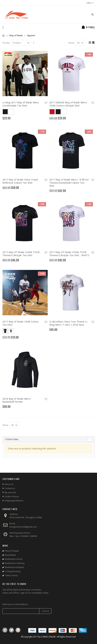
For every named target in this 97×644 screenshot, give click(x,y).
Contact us (10, 488)
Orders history (12, 496)
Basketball (10, 555)
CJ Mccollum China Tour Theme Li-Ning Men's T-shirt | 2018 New (69, 323)
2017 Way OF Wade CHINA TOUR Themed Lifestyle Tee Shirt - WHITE (69, 254)
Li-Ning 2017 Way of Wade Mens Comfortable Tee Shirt (21, 104)
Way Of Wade (12, 551)
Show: (71, 43)
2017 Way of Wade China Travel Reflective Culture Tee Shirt (20, 181)
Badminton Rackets (15, 567)
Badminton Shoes (14, 559)
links (89, 3)
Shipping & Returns (14, 501)
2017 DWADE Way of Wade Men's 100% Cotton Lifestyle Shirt (68, 104)
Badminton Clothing (15, 563)
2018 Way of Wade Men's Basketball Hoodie (17, 400)
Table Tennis (11, 575)
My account (10, 492)
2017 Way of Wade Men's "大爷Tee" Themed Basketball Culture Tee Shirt (69, 183)
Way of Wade (16, 35)
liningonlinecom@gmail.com (23, 527)
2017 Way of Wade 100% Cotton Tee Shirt (21, 323)
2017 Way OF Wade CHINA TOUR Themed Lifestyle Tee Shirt (21, 254)
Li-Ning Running (13, 571)
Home (4, 35)
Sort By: (6, 43)
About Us (9, 484)
